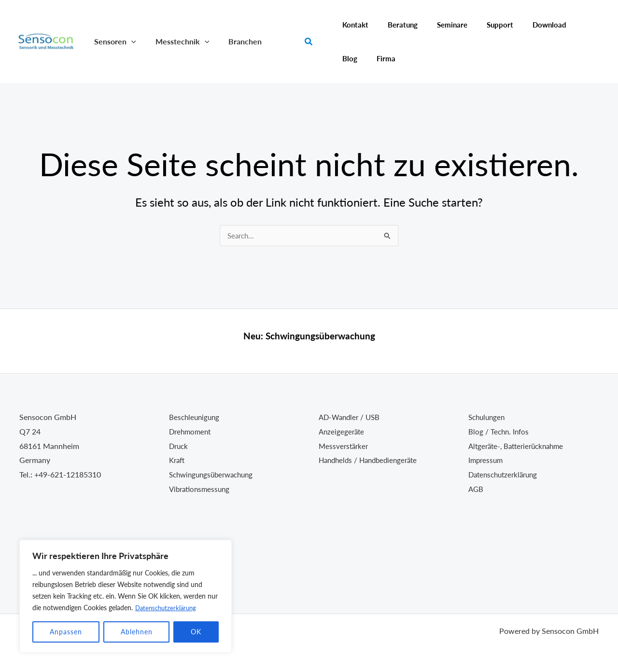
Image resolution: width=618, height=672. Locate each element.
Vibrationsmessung (201, 489)
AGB (476, 489)
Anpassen (66, 632)
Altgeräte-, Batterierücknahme (520, 446)
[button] (129, 41)
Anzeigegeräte (343, 431)
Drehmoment (191, 431)
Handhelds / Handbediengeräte (372, 460)
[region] (126, 596)
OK (196, 632)
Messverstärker (345, 446)
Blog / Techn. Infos (500, 431)
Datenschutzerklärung (168, 608)
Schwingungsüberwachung (320, 336)
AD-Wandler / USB (351, 417)
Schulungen (488, 417)
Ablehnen (137, 632)
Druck (179, 446)
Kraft (178, 460)
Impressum (487, 460)
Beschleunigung (196, 417)
